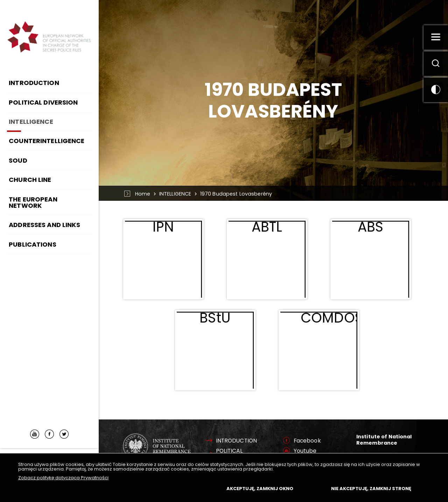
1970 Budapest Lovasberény (236, 194)
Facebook (307, 441)
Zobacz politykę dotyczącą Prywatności (63, 478)
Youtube (305, 451)
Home (143, 194)
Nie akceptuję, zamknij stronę (371, 489)
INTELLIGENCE (175, 194)
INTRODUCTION (237, 441)
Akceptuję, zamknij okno (260, 489)
